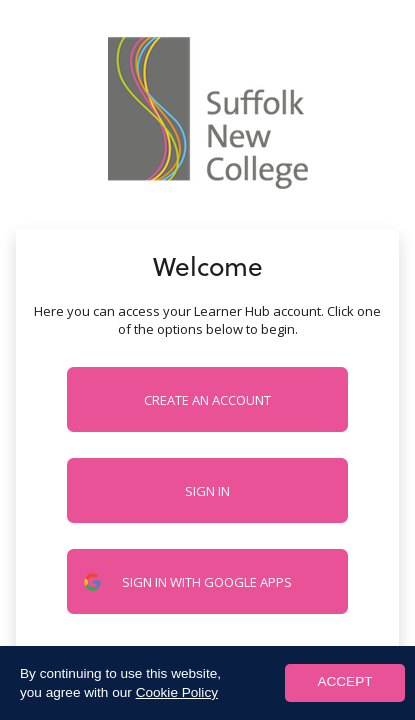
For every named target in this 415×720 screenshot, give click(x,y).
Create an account (207, 400)
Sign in (207, 491)
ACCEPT (344, 681)
